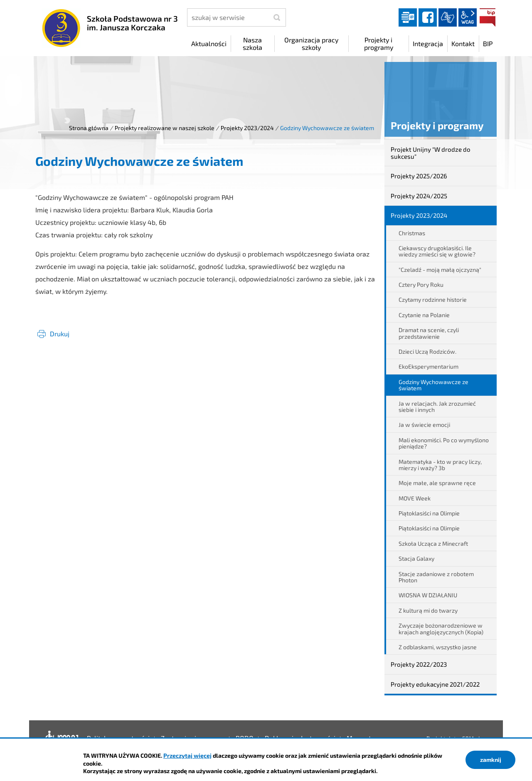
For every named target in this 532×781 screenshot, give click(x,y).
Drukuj (60, 334)
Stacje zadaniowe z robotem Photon (436, 577)
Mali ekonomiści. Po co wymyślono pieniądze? (444, 443)
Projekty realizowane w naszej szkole (165, 128)
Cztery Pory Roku (421, 285)
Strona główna (89, 128)
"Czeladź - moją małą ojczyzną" (440, 270)
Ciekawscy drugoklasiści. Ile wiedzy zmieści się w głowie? (437, 251)
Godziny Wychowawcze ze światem (433, 385)
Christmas (412, 233)
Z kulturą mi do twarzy (428, 610)
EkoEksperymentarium (429, 366)
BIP (488, 17)
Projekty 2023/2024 (247, 128)
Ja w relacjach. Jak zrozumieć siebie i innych (437, 407)
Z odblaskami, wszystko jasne (438, 647)
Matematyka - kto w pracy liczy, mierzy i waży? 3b (440, 465)
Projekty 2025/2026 (419, 176)
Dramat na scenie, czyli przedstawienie (429, 333)
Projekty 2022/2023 (419, 664)
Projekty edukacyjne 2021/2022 (435, 684)
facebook (428, 17)
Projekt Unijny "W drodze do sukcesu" (431, 153)
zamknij (491, 760)
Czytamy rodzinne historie (433, 299)
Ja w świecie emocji (424, 425)
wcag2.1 (468, 17)
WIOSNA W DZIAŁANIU (428, 595)
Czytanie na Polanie (424, 315)
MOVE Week (415, 498)
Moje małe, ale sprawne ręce (437, 483)
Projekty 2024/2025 (419, 196)
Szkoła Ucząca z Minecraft (433, 543)
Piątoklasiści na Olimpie (429, 513)
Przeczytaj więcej (187, 755)
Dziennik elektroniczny (408, 17)
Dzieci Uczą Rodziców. (427, 351)
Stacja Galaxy (416, 558)
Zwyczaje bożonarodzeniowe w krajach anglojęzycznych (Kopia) (441, 628)
